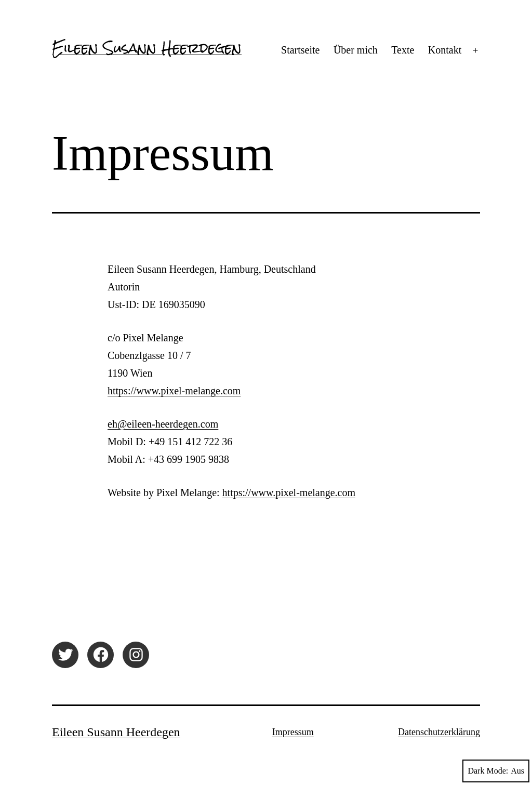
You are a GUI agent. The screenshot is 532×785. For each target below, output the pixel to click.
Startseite (300, 50)
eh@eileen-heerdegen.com (163, 424)
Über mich (356, 50)
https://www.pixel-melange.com (174, 391)
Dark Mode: (496, 771)
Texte (403, 50)
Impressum (293, 732)
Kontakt (445, 50)
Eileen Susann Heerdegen (147, 48)
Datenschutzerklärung (439, 732)
